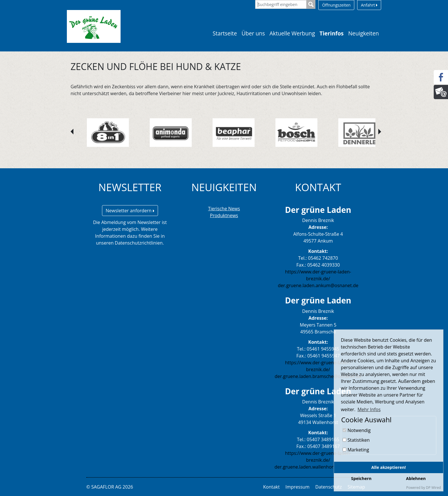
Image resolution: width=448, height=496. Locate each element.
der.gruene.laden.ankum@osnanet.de (318, 285)
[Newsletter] (441, 92)
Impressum (297, 487)
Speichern (361, 478)
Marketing (356, 450)
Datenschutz (328, 487)
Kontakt (271, 487)
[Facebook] (441, 77)
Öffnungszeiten (336, 5)
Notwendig (357, 430)
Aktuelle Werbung (292, 33)
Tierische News (224, 209)
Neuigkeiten (364, 33)
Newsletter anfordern (130, 211)
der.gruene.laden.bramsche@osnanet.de (318, 376)
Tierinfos (331, 33)
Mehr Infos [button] (369, 409)
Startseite (225, 33)
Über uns (253, 33)
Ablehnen (416, 478)
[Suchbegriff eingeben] (281, 4)
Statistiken (356, 440)
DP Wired (433, 488)
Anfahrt (369, 5)
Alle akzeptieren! (389, 467)
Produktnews (224, 215)
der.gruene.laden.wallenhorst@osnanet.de (320, 467)
